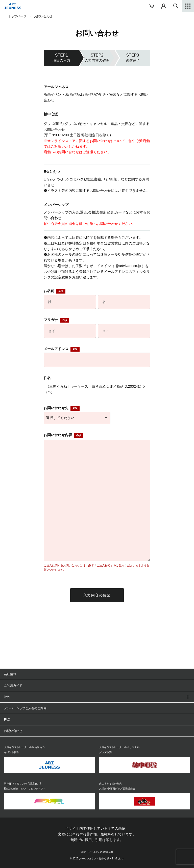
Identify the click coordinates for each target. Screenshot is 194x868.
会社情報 (10, 674)
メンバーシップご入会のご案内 (25, 708)
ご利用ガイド (13, 686)
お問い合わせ (13, 731)
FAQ (7, 720)
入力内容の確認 (97, 595)
